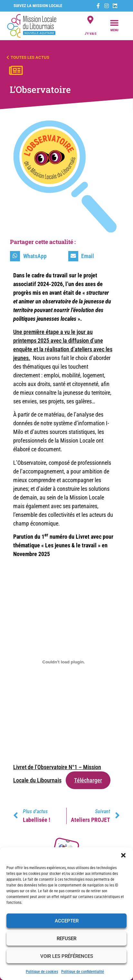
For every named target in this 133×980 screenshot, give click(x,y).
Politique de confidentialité (83, 972)
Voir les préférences (67, 956)
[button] (123, 855)
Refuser (66, 939)
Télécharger (88, 780)
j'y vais (90, 34)
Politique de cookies (42, 972)
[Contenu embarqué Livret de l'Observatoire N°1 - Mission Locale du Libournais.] (64, 662)
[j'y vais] (90, 20)
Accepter (67, 921)
